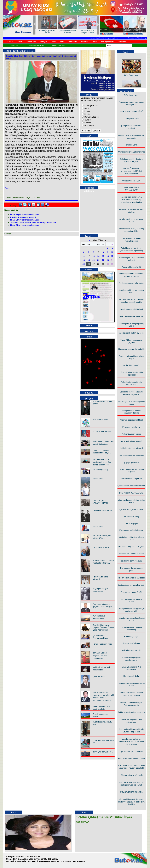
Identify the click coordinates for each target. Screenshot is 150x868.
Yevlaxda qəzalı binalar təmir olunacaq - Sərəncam (33, 222)
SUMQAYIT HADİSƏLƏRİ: (131, 792)
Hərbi (86, 108)
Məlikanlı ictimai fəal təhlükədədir (131, 578)
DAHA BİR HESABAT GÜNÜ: (131, 111)
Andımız (103, 29)
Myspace (29, 205)
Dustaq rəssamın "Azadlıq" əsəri (131, 585)
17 (112, 256)
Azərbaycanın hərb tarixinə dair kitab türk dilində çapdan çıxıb (102, 462)
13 (93, 256)
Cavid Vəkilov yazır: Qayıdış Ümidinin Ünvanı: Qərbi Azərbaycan (103, 627)
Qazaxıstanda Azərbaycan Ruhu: (131, 486)
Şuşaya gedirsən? (131, 462)
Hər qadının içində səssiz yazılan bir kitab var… (103, 562)
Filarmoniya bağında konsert (131, 530)
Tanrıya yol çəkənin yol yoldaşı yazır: (131, 325)
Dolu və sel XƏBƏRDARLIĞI (131, 493)
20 (93, 260)
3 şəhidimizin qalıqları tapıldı (131, 751)
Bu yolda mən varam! (102, 431)
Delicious (47, 205)
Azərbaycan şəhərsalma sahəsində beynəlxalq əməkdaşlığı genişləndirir (131, 200)
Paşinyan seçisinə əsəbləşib (131, 420)
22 (103, 260)
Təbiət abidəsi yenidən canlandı (131, 712)
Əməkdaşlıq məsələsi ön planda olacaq (131, 403)
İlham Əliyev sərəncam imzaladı (25, 215)
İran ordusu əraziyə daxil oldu (131, 455)
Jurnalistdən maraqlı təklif (131, 479)
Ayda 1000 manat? (131, 365)
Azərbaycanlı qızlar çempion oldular (66, 32)
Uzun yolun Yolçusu (101, 547)
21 (98, 260)
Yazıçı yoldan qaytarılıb (86, 30)
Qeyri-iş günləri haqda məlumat (131, 152)
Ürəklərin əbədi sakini (45, 31)
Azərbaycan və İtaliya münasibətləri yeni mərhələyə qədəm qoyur (131, 742)
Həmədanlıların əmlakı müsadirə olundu (131, 619)
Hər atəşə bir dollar (131, 676)
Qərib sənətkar (99, 676)
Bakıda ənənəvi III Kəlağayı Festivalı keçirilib (131, 160)
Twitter (25, 205)
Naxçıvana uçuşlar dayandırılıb (131, 349)
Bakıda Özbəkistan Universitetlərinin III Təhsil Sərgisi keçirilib (131, 171)
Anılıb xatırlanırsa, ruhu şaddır (131, 283)
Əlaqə (17, 32)
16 (108, 256)
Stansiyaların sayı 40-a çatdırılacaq (131, 668)
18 (83, 260)
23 (108, 260)
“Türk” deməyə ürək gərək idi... (131, 316)
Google (34, 205)
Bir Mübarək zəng (100, 470)
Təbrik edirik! (98, 479)
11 (83, 256)
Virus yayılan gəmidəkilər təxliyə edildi (131, 501)
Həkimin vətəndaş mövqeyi (131, 448)
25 (83, 264)
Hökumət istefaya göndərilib (131, 775)
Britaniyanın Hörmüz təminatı (131, 554)
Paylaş (7, 188)
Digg (38, 205)
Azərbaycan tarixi (91, 106)
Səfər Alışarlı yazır (131, 76)
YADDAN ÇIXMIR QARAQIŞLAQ (131, 189)
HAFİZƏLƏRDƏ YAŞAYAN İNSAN (100, 502)
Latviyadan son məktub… (103, 510)
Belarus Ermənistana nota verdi (131, 759)
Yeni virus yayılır (131, 523)
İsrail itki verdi (131, 145)
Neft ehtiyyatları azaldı (131, 434)
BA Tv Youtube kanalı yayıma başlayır (131, 470)
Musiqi (87, 114)
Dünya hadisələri (91, 117)
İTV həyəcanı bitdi (131, 118)
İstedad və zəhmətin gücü (131, 561)
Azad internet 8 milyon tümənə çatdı (131, 291)
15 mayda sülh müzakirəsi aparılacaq (131, 629)
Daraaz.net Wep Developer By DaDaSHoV (38, 859)
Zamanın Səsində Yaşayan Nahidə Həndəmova (100, 655)
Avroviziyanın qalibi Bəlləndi (131, 309)
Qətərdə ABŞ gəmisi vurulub (131, 509)
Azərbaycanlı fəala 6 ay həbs (131, 333)
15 (103, 256)
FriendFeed (43, 205)
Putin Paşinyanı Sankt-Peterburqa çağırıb (132, 30)
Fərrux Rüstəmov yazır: (103, 644)
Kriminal (88, 123)
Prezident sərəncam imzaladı (23, 217)
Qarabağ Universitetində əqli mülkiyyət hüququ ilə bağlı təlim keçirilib (131, 802)
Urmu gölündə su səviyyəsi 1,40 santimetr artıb (131, 610)
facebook (20, 205)
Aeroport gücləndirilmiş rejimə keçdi (105, 38)
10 (112, 252)
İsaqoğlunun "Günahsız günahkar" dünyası (131, 412)
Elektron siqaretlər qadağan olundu (131, 600)
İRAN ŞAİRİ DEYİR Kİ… (103, 752)
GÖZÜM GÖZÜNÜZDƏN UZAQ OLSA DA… (103, 443)
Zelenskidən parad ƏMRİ (131, 592)
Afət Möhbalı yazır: (101, 419)
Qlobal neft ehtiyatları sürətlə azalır (131, 538)
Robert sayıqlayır (131, 636)
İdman (87, 111)
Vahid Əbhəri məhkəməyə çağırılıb (131, 341)
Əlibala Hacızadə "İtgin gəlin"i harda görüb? (131, 103)
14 (98, 256)
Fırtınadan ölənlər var (131, 427)
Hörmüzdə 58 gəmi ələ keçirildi (131, 547)
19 (89, 260)
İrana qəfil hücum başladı (131, 441)
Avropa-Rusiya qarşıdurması (99, 617)
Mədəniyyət (89, 126)
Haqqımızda (26, 32)
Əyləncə (88, 120)
